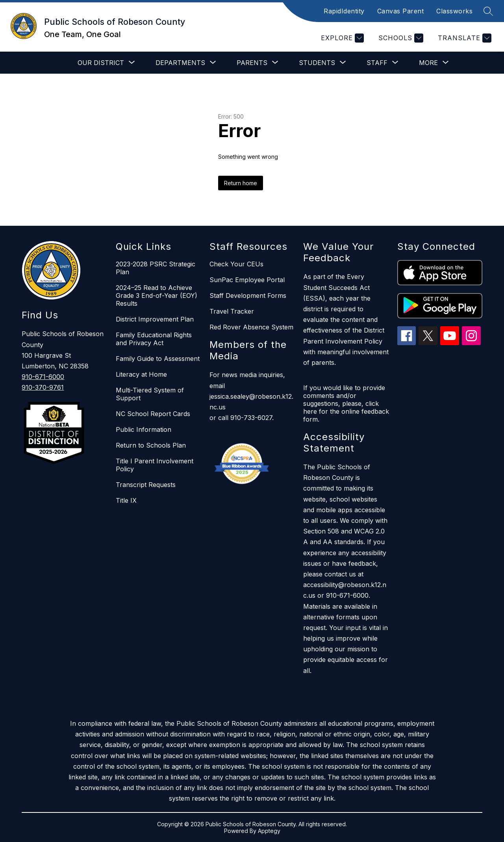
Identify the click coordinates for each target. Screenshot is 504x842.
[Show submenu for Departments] (180, 63)
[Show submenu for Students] (317, 63)
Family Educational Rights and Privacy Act (154, 339)
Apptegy (269, 831)
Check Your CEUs (236, 264)
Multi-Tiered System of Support (150, 394)
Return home (241, 183)
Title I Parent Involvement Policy (155, 465)
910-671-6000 (43, 377)
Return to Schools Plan (151, 445)
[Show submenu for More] (428, 63)
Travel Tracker (232, 311)
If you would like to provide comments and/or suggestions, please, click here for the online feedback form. (346, 403)
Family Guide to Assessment (158, 359)
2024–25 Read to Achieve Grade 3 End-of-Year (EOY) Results (157, 296)
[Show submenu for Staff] (377, 63)
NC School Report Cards (153, 414)
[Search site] (488, 11)
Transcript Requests (146, 485)
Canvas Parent (401, 11)
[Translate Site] (464, 38)
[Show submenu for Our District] (101, 63)
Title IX (126, 500)
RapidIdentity (344, 11)
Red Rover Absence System (251, 327)
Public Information (144, 429)
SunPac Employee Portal (247, 280)
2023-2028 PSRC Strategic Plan (156, 268)
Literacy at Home (141, 374)
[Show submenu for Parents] (252, 63)
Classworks (454, 11)
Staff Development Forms (248, 296)
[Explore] (341, 38)
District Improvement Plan (155, 319)
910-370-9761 (43, 387)
